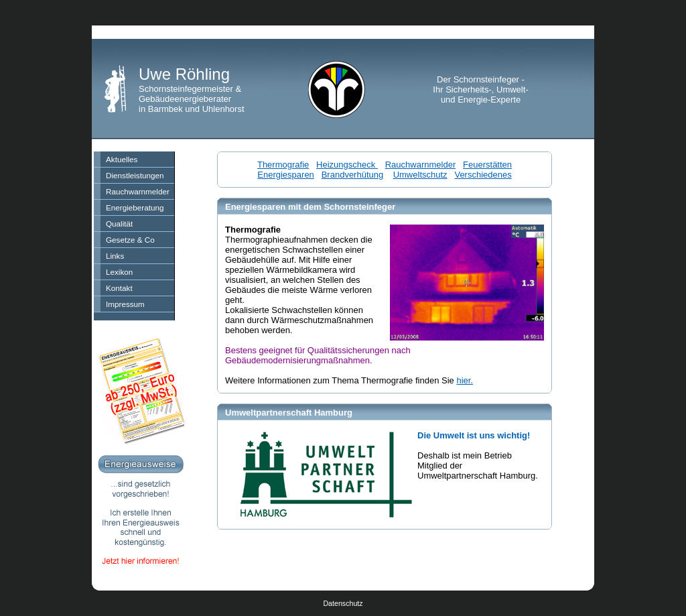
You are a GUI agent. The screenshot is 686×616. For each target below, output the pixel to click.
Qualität (119, 224)
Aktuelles (122, 159)
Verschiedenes (483, 175)
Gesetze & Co (130, 240)
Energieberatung (135, 207)
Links (115, 256)
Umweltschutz (420, 175)
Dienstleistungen (135, 175)
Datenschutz (343, 603)
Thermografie (283, 165)
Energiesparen (286, 175)
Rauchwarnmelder (138, 191)
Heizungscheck (347, 165)
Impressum (125, 304)
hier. (465, 380)
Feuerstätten (487, 165)
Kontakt (119, 288)
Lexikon (119, 272)
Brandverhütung (353, 175)
